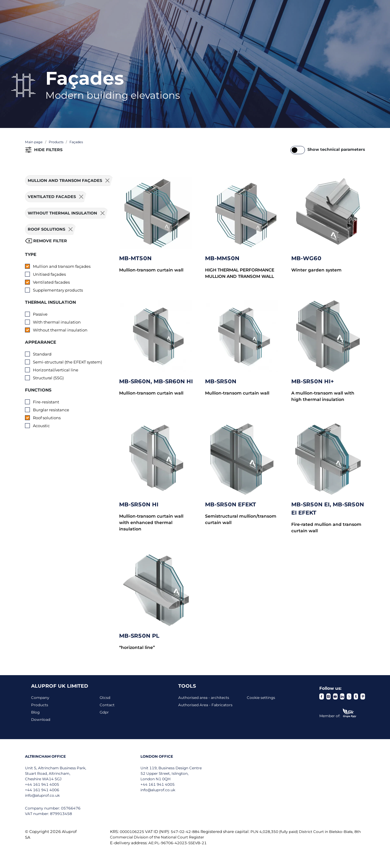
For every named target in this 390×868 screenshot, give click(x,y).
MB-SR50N (221, 381)
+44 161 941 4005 (42, 784)
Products (40, 705)
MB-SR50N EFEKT (230, 505)
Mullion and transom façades (62, 266)
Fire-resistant (46, 402)
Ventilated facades (51, 282)
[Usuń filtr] (108, 181)
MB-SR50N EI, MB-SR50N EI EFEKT (328, 509)
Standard (42, 354)
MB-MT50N (135, 258)
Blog (35, 712)
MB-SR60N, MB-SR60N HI (156, 381)
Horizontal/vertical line (56, 370)
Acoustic (41, 426)
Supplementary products (58, 290)
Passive (40, 314)
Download (41, 719)
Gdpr (104, 712)
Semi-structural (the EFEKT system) (67, 362)
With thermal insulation (57, 322)
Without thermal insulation (60, 330)
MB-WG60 (306, 258)
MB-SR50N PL (139, 636)
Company (40, 698)
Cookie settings (261, 698)
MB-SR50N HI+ (313, 381)
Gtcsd (105, 698)
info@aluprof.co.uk (42, 795)
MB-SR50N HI (139, 505)
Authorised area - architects (204, 698)
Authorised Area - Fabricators (205, 705)
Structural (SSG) (48, 378)
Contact (107, 705)
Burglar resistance (51, 410)
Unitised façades (49, 274)
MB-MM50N (222, 258)
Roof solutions (47, 418)
